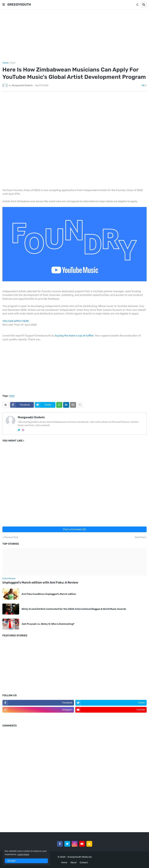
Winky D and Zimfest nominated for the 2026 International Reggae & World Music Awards (74, 609)
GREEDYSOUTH (19, 4)
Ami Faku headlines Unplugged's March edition (49, 594)
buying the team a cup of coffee (74, 336)
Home (5, 63)
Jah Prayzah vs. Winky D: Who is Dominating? (48, 624)
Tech (13, 63)
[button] (4, 5)
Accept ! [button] (11, 861)
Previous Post (11, 537)
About (73, 863)
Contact (84, 863)
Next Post (140, 537)
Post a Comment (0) (74, 529)
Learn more (23, 854)
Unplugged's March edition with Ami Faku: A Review (40, 582)
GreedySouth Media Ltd (80, 857)
